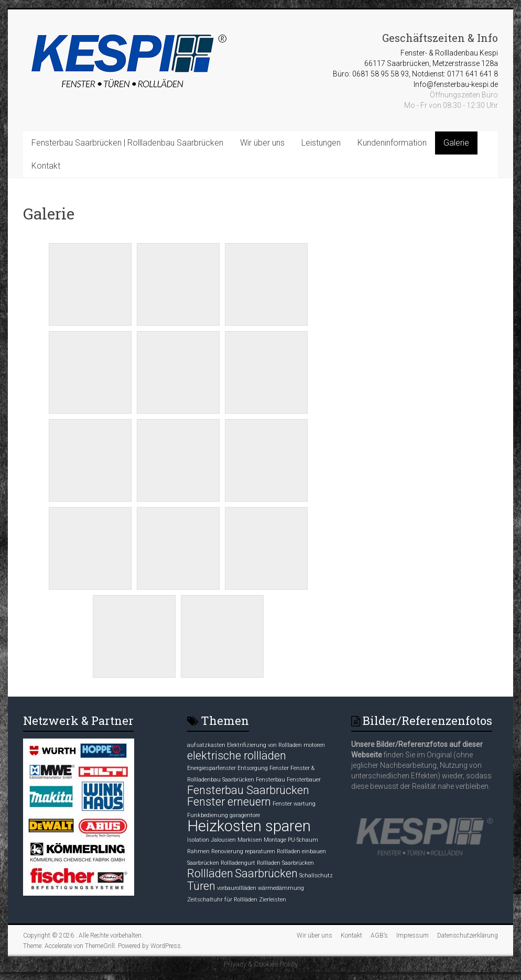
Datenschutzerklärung (468, 935)
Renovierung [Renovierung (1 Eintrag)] (227, 851)
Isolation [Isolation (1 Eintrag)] (198, 840)
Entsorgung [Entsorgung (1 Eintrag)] (253, 768)
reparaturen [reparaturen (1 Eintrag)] (260, 851)
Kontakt (46, 166)
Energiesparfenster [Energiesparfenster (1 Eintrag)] (211, 768)
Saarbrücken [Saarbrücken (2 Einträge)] (266, 873)
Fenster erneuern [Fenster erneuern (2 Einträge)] (229, 802)
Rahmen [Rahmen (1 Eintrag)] (198, 851)
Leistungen (321, 143)
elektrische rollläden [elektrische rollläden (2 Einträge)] (237, 756)
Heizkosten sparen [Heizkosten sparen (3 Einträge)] (249, 826)
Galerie (456, 143)
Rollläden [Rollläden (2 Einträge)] (210, 873)
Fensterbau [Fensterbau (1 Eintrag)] (270, 780)
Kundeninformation (392, 143)
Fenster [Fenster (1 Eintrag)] (279, 768)
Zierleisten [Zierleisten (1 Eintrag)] (273, 900)
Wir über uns (262, 143)
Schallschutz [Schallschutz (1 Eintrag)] (316, 876)
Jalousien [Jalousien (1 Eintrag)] (223, 840)
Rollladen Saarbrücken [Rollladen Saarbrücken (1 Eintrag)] (285, 863)
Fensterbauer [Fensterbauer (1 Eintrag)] (304, 780)
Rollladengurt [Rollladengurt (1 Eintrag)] (238, 863)
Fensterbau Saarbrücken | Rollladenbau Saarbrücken (127, 143)
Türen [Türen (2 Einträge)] (201, 886)
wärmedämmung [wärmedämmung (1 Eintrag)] (281, 888)
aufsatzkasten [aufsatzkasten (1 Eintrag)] (206, 745)
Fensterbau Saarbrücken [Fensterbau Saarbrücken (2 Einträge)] (248, 790)
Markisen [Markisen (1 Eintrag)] (250, 840)
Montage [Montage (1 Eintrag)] (275, 840)
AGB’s (379, 935)
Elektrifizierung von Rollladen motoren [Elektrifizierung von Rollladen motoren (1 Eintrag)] (276, 745)
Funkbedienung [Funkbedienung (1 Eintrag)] (208, 815)
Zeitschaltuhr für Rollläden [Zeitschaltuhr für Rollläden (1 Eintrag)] (222, 900)
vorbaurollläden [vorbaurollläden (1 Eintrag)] (237, 888)
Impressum (413, 935)
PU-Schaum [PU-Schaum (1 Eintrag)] (303, 840)
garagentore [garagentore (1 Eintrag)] (245, 815)
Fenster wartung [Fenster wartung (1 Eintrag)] (294, 804)
